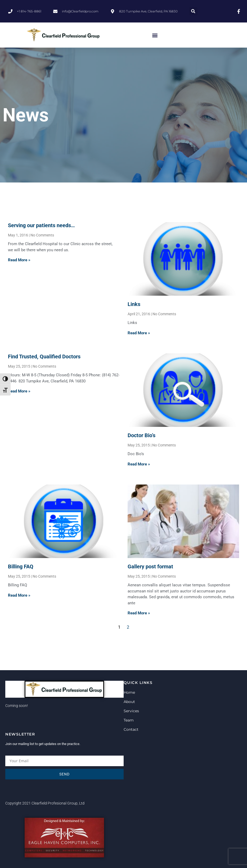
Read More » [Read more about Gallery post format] (139, 613)
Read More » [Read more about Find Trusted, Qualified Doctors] (19, 391)
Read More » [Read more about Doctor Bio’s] (139, 464)
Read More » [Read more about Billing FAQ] (19, 595)
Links (134, 304)
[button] (193, 11)
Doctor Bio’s (142, 435)
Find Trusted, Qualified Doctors (44, 357)
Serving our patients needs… (41, 225)
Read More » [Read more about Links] (139, 333)
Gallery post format (150, 567)
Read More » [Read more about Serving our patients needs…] (19, 260)
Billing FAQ (21, 567)
